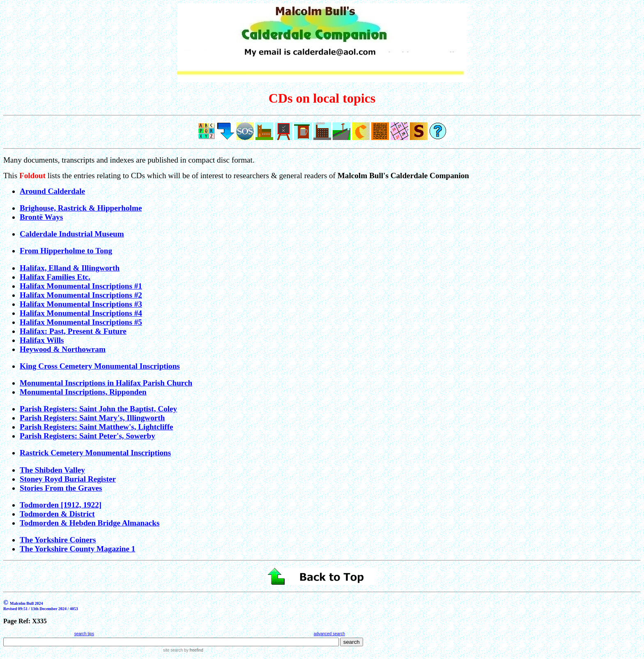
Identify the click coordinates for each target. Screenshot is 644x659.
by (193, 650)
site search (173, 650)
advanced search (329, 634)
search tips (84, 634)
